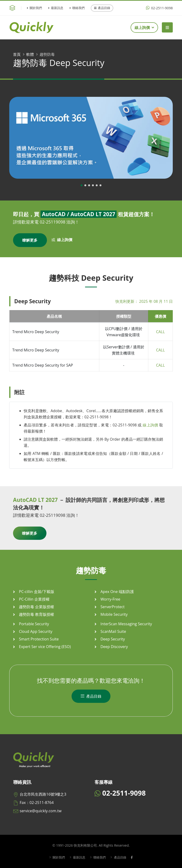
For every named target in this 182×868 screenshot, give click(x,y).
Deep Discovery (114, 647)
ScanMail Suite (113, 631)
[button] (82, 185)
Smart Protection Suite (39, 639)
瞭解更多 (30, 240)
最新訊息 (56, 8)
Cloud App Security (36, 631)
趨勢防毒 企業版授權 (36, 607)
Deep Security (113, 639)
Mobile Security (114, 614)
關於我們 (34, 8)
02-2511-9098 (159, 8)
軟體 (30, 54)
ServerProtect (113, 607)
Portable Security (34, 624)
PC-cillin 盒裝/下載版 (37, 592)
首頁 (17, 54)
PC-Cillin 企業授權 (34, 599)
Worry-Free (110, 599)
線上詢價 (144, 28)
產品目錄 (102, 8)
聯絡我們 (77, 8)
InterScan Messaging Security (126, 624)
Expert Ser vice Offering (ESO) (45, 647)
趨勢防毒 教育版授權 (36, 614)
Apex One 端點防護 (117, 592)
